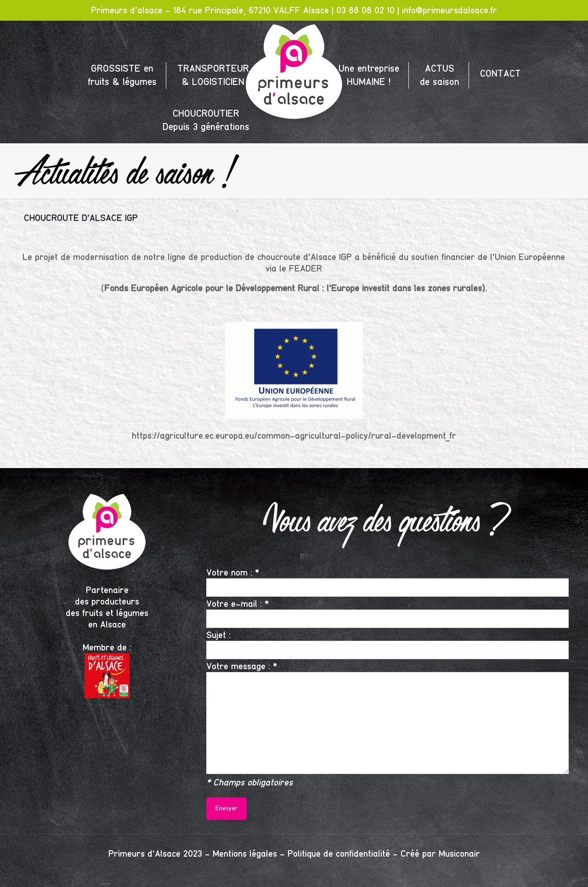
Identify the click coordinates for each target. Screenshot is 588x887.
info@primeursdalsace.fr (449, 10)
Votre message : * (387, 717)
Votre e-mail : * (387, 613)
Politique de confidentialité (339, 854)
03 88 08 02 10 (365, 10)
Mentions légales (245, 854)
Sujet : (387, 644)
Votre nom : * (387, 582)
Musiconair (459, 854)
